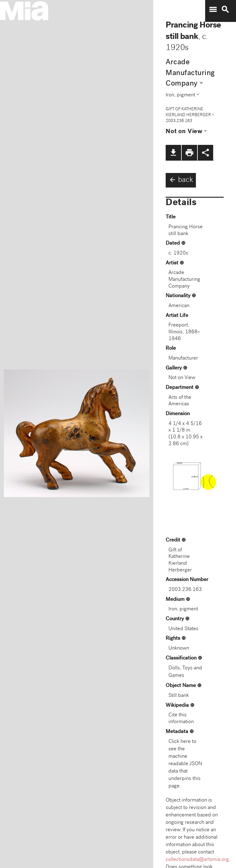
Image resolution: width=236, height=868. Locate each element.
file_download (173, 153)
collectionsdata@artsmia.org (197, 860)
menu (213, 10)
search (225, 10)
